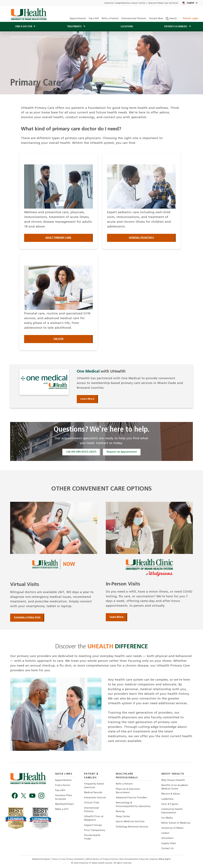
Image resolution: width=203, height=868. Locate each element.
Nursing (120, 812)
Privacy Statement (76, 859)
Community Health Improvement (172, 811)
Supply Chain (169, 844)
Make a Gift (62, 809)
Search (171, 19)
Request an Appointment (122, 452)
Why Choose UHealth (173, 780)
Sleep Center (123, 817)
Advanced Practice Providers (131, 798)
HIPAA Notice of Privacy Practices (102, 859)
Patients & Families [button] (176, 27)
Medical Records (93, 793)
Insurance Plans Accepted (64, 797)
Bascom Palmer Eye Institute (163, 3)
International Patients (134, 19)
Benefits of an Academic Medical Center (175, 787)
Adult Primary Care (58, 238)
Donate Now (156, 19)
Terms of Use (59, 859)
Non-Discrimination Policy (132, 859)
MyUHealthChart (64, 804)
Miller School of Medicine (176, 823)
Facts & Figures (170, 804)
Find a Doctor (63, 785)
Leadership (167, 799)
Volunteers (167, 838)
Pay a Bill (94, 19)
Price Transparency (95, 830)
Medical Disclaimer (41, 859)
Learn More (87, 399)
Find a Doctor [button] (24, 27)
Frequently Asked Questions (94, 786)
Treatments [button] (75, 27)
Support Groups (93, 825)
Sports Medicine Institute (130, 822)
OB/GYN (58, 339)
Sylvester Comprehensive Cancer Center (125, 3)
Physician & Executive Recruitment (128, 791)
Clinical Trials (92, 803)
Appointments (78, 19)
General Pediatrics (141, 238)
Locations (127, 27)
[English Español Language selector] (190, 3)
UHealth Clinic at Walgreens (94, 818)
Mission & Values (171, 794)
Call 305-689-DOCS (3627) (81, 452)
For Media (167, 818)
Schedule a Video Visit (27, 617)
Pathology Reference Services (132, 827)
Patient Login (189, 19)
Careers (165, 833)
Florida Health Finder (92, 837)
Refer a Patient (110, 19)
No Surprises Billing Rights (158, 859)
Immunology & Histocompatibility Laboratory (133, 805)
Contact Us (167, 849)
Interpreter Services (95, 798)
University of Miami (172, 828)
